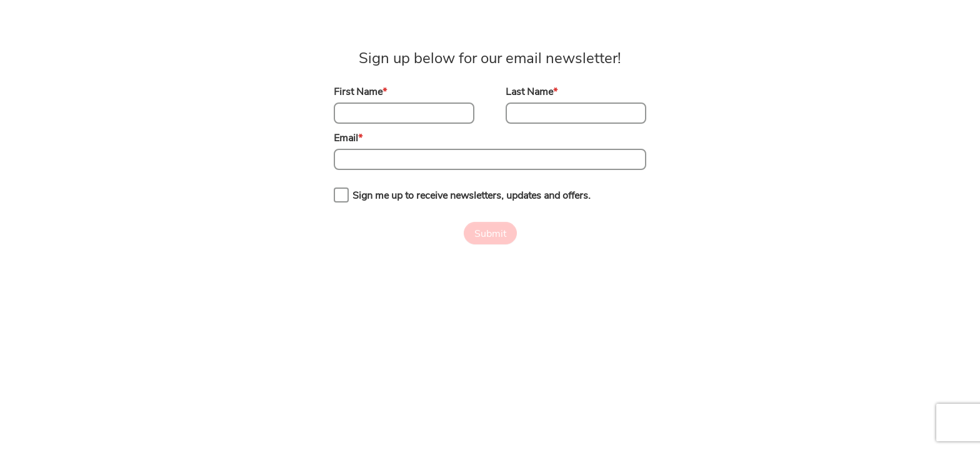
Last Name (532, 92)
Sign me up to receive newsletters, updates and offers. (472, 196)
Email (348, 138)
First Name (360, 92)
